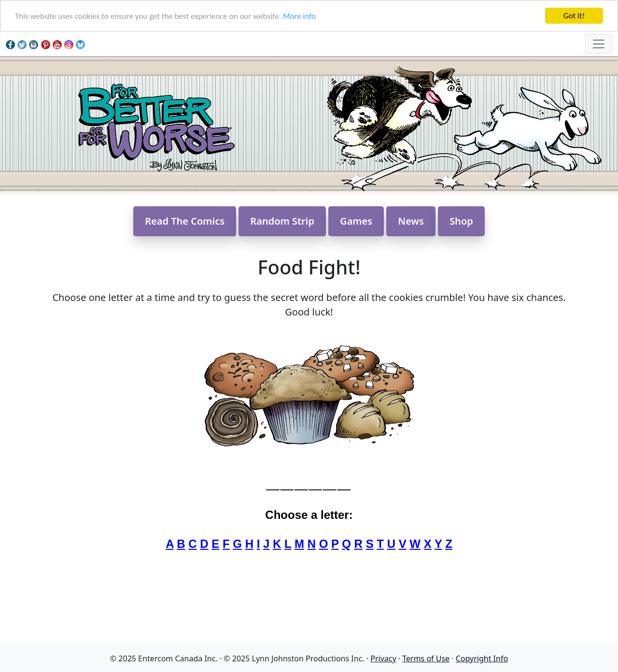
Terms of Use (426, 658)
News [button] (411, 221)
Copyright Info (482, 658)
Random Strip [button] (282, 221)
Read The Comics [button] (185, 221)
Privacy (383, 658)
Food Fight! (309, 267)
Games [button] (356, 221)
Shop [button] (461, 221)
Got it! (574, 16)
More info (299, 16)
